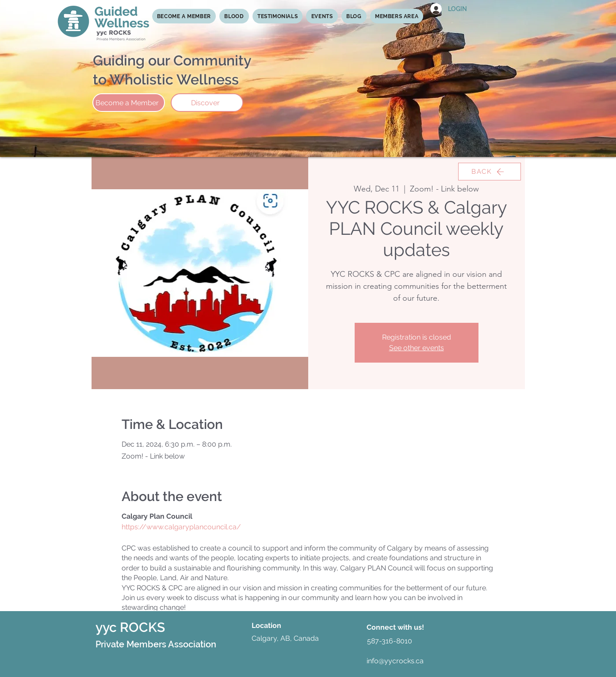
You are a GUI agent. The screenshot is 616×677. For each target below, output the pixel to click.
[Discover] (207, 103)
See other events (417, 348)
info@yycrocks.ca (395, 661)
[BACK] (490, 172)
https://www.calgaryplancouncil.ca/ (181, 527)
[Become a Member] (129, 103)
